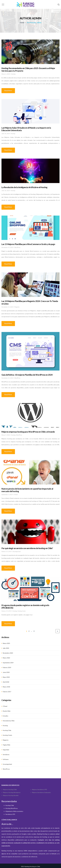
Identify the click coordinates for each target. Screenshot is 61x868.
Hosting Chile (10, 805)
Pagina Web (6, 745)
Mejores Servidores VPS (39, 789)
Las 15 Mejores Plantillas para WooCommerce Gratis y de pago (28, 244)
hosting (13, 74)
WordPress (17, 247)
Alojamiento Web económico (14, 811)
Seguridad (6, 750)
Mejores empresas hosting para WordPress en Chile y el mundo (28, 432)
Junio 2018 (6, 672)
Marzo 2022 (6, 658)
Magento (17, 307)
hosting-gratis (21, 611)
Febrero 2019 (7, 667)
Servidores (6, 754)
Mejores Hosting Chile (10, 789)
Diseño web (7, 711)
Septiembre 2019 (8, 663)
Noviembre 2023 (8, 653)
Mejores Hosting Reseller (11, 795)
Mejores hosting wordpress (12, 792)
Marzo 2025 (6, 643)
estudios (5, 716)
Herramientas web (9, 721)
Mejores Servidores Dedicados (41, 792)
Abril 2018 (6, 682)
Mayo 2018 (6, 677)
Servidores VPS (10, 814)
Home (22, 22)
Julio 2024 (6, 648)
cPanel (16, 494)
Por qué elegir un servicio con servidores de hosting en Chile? (27, 548)
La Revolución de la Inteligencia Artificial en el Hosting (24, 187)
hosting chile (7, 730)
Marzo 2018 (6, 687)
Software (6, 759)
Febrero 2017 (7, 692)
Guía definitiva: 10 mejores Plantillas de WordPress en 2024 (27, 375)
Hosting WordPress (12, 808)
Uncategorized (16, 551)
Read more (8, 90)
